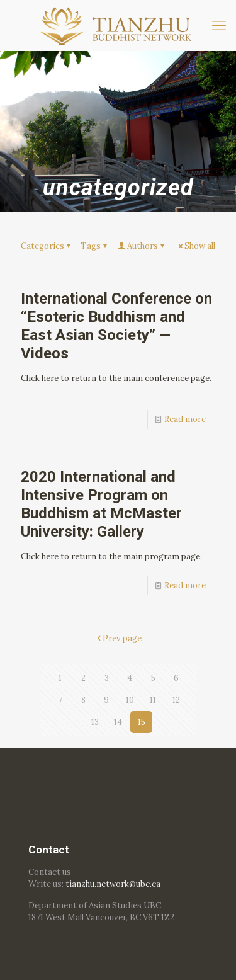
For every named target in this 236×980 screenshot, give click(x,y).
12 (176, 700)
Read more (185, 419)
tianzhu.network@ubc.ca (113, 884)
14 (118, 722)
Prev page (118, 638)
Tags (95, 246)
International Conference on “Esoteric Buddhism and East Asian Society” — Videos (116, 326)
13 (95, 722)
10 (130, 700)
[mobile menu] (219, 25)
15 (142, 722)
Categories (47, 246)
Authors (142, 246)
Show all (196, 246)
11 (153, 700)
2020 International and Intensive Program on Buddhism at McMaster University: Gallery (101, 504)
